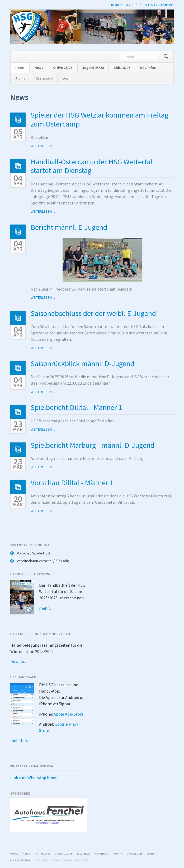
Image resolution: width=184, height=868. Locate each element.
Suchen (166, 57)
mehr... (45, 608)
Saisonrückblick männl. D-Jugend (82, 363)
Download (19, 661)
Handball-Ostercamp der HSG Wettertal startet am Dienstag (91, 166)
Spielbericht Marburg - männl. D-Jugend (93, 445)
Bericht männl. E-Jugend (69, 227)
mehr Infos (20, 740)
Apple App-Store (69, 714)
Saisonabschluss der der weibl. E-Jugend (93, 313)
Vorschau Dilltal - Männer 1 (72, 483)
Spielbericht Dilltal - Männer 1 (76, 407)
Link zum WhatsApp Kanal (34, 778)
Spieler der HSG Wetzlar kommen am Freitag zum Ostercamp (100, 119)
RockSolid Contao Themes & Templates (63, 860)
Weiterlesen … (43, 146)
